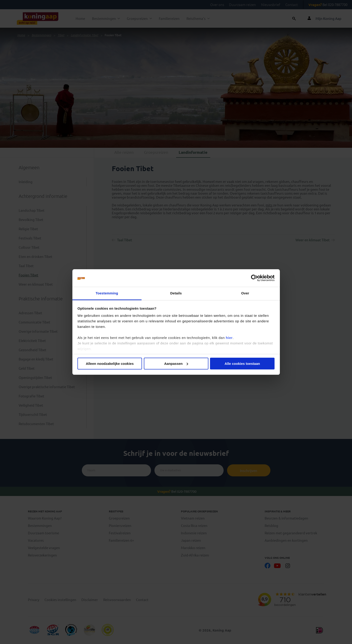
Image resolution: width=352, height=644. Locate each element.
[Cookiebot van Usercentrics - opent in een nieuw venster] (254, 278)
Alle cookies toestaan (242, 364)
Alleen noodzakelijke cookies (110, 364)
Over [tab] (245, 293)
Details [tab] (176, 293)
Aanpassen (176, 364)
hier (229, 338)
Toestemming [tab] (107, 293)
